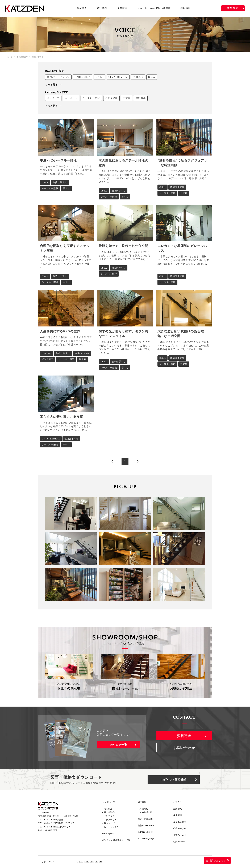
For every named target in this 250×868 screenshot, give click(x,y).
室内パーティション (58, 77)
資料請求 (233, 8)
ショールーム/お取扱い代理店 (154, 8)
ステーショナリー (112, 827)
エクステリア (110, 820)
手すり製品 (109, 812)
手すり (127, 98)
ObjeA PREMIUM (118, 77)
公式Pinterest (179, 842)
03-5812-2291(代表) (54, 820)
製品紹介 (82, 8)
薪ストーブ (109, 823)
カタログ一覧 (119, 745)
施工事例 (102, 8)
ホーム (10, 57)
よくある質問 (180, 822)
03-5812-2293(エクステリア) (58, 827)
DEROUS (138, 77)
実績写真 (144, 809)
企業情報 (122, 8)
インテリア (53, 98)
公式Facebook (180, 835)
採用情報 (186, 8)
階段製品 (108, 809)
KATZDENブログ (146, 839)
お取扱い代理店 (145, 832)
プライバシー (48, 862)
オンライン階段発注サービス (116, 840)
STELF (99, 77)
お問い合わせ (184, 748)
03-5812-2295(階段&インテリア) (60, 823)
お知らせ (178, 802)
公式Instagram (180, 828)
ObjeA (152, 77)
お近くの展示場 (145, 819)
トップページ (109, 802)
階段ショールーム (146, 826)
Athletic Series (82, 353)
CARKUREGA (83, 77)
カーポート (71, 98)
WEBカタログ (109, 834)
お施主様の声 (22, 57)
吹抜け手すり (60, 182)
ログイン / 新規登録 (174, 780)
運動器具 (141, 98)
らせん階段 (111, 98)
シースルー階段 (91, 98)
